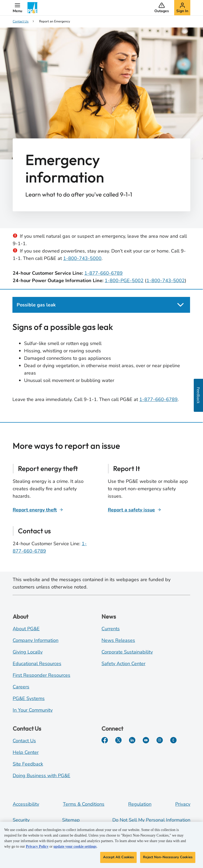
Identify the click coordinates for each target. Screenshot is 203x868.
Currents (111, 629)
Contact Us (24, 741)
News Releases (118, 640)
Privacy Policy (37, 849)
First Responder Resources (41, 675)
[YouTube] (146, 740)
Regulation (140, 804)
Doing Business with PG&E (41, 776)
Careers (21, 687)
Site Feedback (28, 764)
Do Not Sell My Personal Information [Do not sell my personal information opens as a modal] (151, 820)
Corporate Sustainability (127, 652)
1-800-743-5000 (82, 258)
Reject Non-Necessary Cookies (168, 859)
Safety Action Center (123, 664)
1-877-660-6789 (103, 273)
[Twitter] (118, 740)
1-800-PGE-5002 (124, 281)
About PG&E (26, 629)
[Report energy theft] (38, 510)
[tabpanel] (101, 366)
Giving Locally (28, 652)
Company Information (36, 640)
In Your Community (33, 710)
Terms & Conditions (84, 804)
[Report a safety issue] (135, 510)
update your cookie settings (75, 849)
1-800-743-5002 (166, 281)
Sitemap (71, 820)
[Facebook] (105, 740)
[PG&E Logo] (33, 8)
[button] (17, 8)
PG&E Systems (29, 698)
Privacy (183, 804)
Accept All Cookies (118, 859)
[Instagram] (160, 740)
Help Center (26, 752)
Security (21, 820)
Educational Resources (37, 664)
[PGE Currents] (173, 740)
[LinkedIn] (132, 740)
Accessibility (26, 804)
